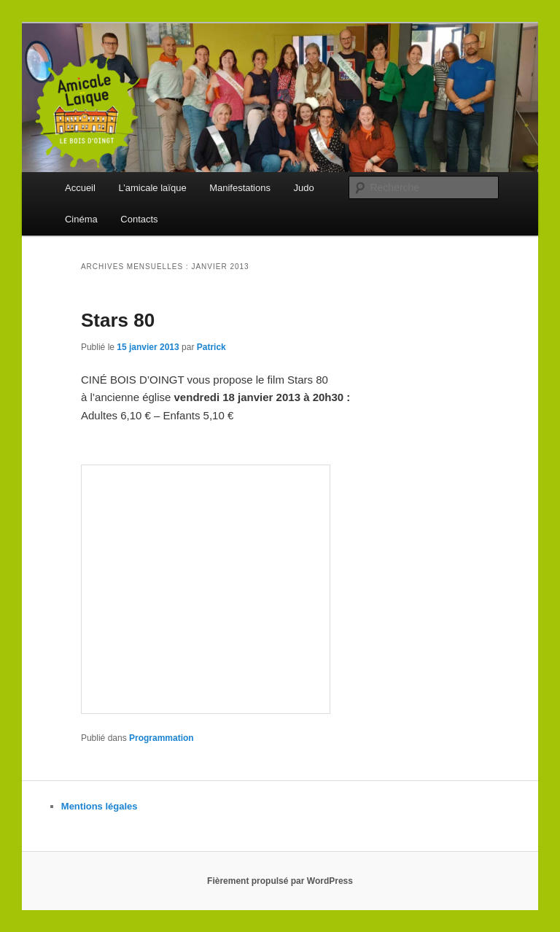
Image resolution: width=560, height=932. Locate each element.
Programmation (162, 738)
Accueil (80, 188)
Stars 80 (118, 320)
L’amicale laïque (152, 188)
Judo (303, 188)
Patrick (211, 347)
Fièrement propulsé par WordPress (280, 881)
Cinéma (81, 219)
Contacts (139, 219)
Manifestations (240, 188)
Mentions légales (100, 806)
